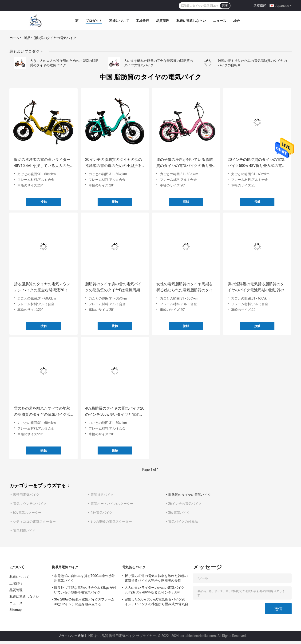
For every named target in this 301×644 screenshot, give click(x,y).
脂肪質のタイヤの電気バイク (190, 495)
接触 (44, 202)
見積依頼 (260, 5)
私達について (119, 21)
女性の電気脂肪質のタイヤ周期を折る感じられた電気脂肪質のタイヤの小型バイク (185, 287)
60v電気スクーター (27, 513)
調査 (225, 6)
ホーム (14, 38)
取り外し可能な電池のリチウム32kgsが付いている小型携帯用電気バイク (85, 590)
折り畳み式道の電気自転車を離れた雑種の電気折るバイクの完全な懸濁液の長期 (156, 578)
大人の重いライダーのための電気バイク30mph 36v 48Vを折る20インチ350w (154, 590)
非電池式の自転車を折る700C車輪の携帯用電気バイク (85, 578)
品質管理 (163, 21)
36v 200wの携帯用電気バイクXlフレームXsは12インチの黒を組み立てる (84, 602)
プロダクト (94, 21)
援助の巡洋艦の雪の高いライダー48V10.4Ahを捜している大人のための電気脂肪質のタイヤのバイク (42, 163)
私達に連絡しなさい (191, 21)
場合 (237, 21)
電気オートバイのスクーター (112, 504)
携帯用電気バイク (26, 495)
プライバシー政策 (71, 636)
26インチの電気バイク (185, 504)
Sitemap (16, 610)
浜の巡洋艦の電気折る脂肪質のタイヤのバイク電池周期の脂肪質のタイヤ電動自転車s (256, 287)
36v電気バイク (179, 513)
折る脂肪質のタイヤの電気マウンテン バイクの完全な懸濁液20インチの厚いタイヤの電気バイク (43, 287)
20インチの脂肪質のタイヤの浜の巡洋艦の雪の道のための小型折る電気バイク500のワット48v (114, 163)
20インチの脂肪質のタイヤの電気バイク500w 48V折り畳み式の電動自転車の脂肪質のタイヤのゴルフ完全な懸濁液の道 (257, 163)
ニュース (220, 21)
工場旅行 (143, 21)
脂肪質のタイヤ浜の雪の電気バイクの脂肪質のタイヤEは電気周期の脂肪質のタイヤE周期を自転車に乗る (114, 287)
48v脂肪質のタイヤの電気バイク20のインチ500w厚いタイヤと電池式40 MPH (115, 412)
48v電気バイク (101, 513)
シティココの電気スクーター (34, 522)
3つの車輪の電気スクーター (111, 522)
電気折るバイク (102, 495)
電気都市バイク (24, 530)
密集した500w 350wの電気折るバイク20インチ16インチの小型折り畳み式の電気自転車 (156, 602)
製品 (27, 38)
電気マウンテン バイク (30, 504)
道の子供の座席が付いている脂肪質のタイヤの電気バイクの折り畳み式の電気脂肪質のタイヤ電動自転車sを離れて (185, 163)
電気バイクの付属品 (183, 522)
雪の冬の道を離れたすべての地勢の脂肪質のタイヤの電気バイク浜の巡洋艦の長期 (42, 412)
